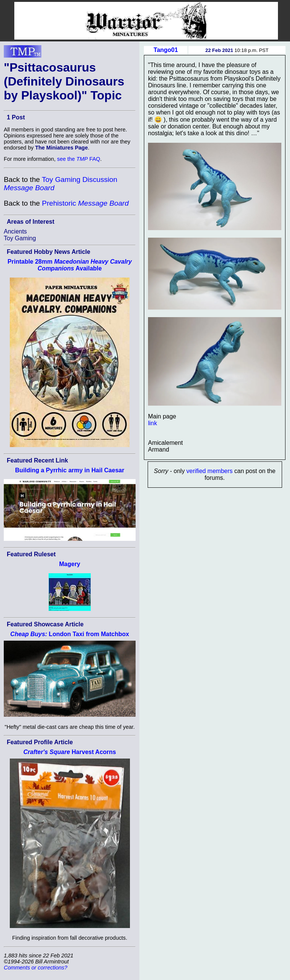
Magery (70, 564)
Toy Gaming (20, 238)
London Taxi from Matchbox (69, 634)
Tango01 (166, 50)
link (153, 423)
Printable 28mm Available (70, 265)
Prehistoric (85, 203)
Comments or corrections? (36, 968)
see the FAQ (79, 159)
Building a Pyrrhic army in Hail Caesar (70, 470)
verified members (210, 471)
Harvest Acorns (70, 752)
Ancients (15, 231)
